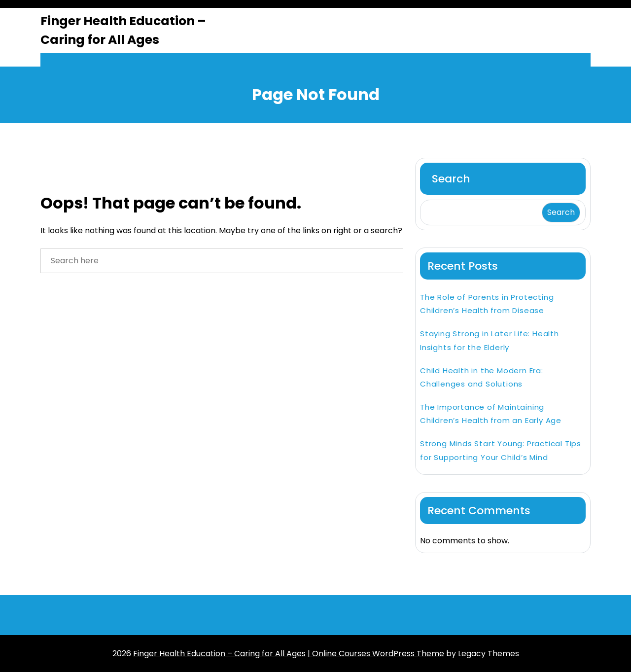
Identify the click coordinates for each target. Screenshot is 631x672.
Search (451, 179)
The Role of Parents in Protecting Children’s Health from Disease (487, 304)
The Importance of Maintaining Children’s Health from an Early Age (491, 414)
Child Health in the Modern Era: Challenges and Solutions (482, 377)
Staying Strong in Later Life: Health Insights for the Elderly (490, 340)
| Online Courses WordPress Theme (376, 654)
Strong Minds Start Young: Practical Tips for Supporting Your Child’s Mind (501, 450)
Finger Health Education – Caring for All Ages (123, 30)
